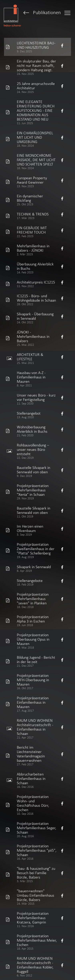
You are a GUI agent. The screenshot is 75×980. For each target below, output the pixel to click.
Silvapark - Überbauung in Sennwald (35, 316)
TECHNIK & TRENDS (33, 214)
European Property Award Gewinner (32, 180)
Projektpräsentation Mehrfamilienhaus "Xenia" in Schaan (33, 490)
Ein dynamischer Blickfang (30, 198)
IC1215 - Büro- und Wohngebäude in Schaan (36, 298)
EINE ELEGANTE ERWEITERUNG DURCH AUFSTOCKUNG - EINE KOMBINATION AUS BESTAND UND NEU (36, 110)
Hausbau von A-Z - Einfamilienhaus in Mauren (31, 377)
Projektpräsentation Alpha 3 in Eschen (33, 619)
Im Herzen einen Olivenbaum (30, 528)
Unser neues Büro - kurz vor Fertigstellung (36, 397)
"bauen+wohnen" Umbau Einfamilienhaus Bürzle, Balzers (35, 895)
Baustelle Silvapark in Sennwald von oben (33, 470)
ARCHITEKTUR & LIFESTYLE (30, 357)
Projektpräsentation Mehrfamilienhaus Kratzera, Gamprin (33, 918)
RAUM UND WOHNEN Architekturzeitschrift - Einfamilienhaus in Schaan (35, 727)
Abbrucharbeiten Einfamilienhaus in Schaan (31, 778)
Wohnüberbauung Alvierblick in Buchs (32, 429)
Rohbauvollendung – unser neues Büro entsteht (33, 449)
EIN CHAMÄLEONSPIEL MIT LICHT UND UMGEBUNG (35, 137)
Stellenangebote (30, 581)
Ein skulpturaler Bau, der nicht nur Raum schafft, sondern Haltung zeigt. (36, 65)
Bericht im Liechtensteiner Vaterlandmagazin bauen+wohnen (31, 754)
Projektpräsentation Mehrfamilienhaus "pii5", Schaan (37, 850)
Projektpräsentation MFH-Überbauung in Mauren (33, 680)
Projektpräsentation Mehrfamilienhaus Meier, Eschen (37, 940)
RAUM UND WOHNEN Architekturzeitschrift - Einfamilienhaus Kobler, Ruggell (35, 965)
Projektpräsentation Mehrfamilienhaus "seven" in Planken (33, 599)
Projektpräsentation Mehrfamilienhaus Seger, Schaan (36, 828)
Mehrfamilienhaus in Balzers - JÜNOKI (33, 248)
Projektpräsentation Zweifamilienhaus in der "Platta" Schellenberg (36, 549)
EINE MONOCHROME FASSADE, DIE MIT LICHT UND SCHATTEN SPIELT (36, 160)
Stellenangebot (29, 413)
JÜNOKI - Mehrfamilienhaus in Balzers (33, 336)
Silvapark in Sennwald (34, 567)
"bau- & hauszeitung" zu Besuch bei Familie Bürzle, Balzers (36, 873)
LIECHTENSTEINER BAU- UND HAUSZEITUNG (36, 45)
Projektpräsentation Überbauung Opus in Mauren (33, 639)
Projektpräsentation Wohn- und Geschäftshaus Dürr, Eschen (33, 803)
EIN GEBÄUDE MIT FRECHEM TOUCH (32, 230)
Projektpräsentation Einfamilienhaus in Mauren (33, 702)
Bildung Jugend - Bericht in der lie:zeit (36, 660)
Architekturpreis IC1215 (36, 282)
